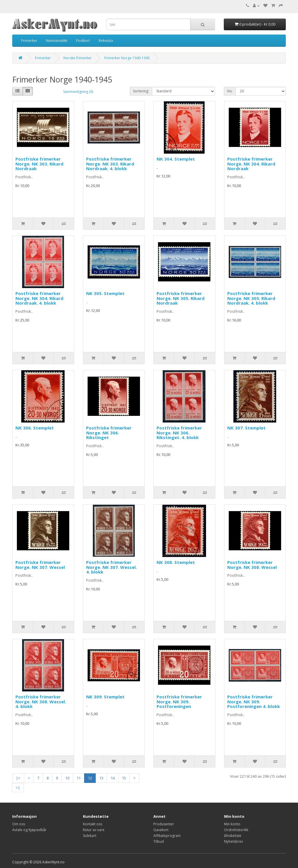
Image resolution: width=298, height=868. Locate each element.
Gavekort (161, 830)
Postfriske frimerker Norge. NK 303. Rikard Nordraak (39, 164)
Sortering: (141, 91)
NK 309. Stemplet (105, 697)
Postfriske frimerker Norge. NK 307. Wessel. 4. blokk (111, 567)
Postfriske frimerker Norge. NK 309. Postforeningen (179, 701)
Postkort (83, 41)
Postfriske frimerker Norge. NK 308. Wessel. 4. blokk (41, 701)
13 (101, 778)
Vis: (230, 91)
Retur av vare (94, 830)
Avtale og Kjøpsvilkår (29, 830)
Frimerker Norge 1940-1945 (127, 58)
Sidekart (90, 836)
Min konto (232, 824)
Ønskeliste (233, 836)
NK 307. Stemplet (246, 428)
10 (67, 778)
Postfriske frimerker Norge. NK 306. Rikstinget (109, 433)
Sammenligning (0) (78, 92)
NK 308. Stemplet (176, 562)
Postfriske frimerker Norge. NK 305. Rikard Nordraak (181, 298)
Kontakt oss (93, 824)
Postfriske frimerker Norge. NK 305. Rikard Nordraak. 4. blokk (251, 298)
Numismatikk (57, 41)
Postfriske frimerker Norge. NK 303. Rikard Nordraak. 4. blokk (110, 164)
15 (124, 778)
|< (18, 778)
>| (18, 788)
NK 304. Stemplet (176, 159)
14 (113, 778)
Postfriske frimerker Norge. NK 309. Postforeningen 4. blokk (254, 701)
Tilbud (159, 841)
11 (79, 778)
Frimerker (29, 41)
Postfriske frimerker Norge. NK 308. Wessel (252, 565)
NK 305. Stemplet (105, 293)
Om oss (19, 824)
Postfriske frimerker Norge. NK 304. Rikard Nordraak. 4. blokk (39, 298)
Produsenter (164, 824)
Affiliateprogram (167, 836)
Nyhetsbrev (234, 841)
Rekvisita (106, 41)
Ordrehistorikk (236, 830)
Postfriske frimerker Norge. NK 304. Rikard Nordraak (251, 164)
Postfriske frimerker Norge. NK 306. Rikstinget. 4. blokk (179, 433)
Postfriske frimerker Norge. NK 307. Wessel (40, 565)
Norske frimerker (78, 58)
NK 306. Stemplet (35, 428)
